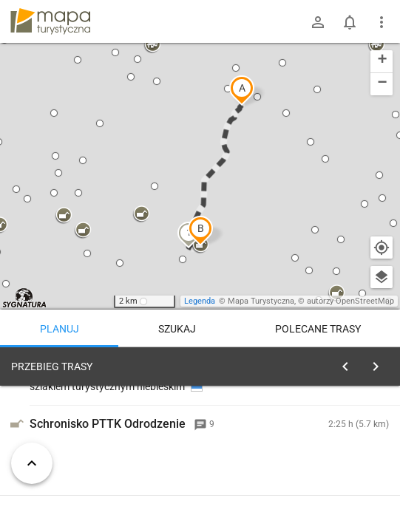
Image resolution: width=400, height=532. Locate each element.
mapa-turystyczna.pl (50, 21)
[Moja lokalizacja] (382, 248)
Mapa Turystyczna (261, 301)
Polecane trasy (318, 329)
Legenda (200, 301)
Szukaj (177, 329)
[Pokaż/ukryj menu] (382, 22)
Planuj (60, 329)
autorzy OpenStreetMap (350, 301)
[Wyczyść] (380, 363)
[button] (242, 90)
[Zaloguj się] (318, 22)
